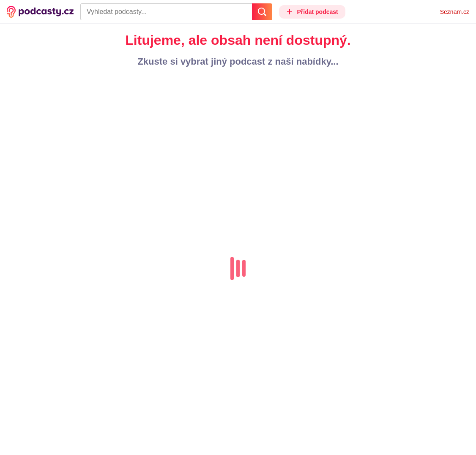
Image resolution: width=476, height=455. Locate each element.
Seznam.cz (455, 12)
